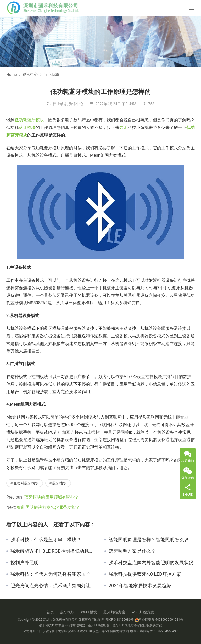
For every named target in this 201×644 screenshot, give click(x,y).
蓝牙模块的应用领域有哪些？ (52, 497)
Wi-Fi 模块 (89, 612)
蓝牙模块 (27, 128)
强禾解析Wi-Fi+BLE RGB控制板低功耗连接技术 (54, 551)
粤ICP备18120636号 (119, 620)
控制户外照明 (25, 563)
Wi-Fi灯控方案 (143, 612)
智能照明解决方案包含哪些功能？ (48, 507)
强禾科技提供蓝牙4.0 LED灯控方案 (145, 574)
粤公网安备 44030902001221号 (159, 620)
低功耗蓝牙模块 (29, 120)
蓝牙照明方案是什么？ (132, 551)
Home (12, 75)
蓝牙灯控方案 (114, 612)
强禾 (124, 128)
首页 (50, 612)
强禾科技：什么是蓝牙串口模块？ (46, 540)
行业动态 (60, 104)
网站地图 (98, 620)
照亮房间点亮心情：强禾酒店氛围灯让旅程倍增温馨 (54, 586)
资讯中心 (76, 104)
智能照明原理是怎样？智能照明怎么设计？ (152, 540)
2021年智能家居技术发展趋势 (140, 586)
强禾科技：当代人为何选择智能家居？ (51, 574)
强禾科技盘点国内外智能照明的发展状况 (151, 563)
